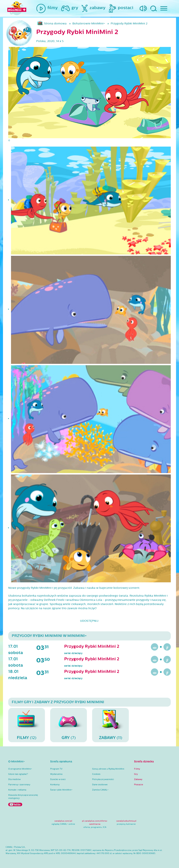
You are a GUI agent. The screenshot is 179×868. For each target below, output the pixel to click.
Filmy (137, 769)
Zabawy (138, 779)
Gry (136, 774)
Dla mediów (14, 779)
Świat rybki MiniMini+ (61, 790)
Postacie (139, 785)
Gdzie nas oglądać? (18, 774)
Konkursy (55, 785)
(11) (110, 725)
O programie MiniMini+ (20, 769)
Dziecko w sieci (58, 779)
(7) (69, 725)
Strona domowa (55, 23)
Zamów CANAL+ (100, 790)
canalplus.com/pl (63, 821)
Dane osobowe (100, 785)
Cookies (96, 774)
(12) (27, 725)
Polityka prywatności (103, 779)
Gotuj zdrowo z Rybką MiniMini (108, 769)
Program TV (56, 769)
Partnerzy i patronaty (19, 785)
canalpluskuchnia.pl (126, 821)
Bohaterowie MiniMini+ (89, 23)
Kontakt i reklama (17, 790)
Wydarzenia (56, 774)
